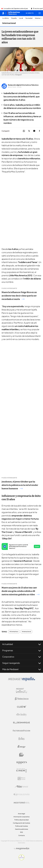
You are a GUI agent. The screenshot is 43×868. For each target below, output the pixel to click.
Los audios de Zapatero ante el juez (16, 9)
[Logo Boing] (22, 739)
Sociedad (29, 18)
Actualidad (21, 644)
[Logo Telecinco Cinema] (22, 771)
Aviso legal (21, 814)
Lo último (6, 18)
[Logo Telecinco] (22, 699)
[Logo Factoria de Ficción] (22, 731)
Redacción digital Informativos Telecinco (23, 85)
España (14, 18)
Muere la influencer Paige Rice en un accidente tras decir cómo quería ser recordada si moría (19, 296)
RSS (22, 832)
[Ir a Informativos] (14, 13)
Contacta (21, 835)
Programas (21, 650)
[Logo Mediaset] (22, 680)
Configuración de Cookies (21, 823)
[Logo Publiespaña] (22, 795)
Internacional (26, 632)
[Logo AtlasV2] (21, 786)
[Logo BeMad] (22, 755)
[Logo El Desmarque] (21, 723)
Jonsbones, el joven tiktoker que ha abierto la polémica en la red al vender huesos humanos (20, 485)
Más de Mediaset (21, 669)
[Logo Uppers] (22, 763)
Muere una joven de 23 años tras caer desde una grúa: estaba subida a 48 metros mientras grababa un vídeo (20, 591)
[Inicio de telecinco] (3, 13)
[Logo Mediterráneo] (22, 803)
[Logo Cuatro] (22, 707)
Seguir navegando (21, 663)
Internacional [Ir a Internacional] (9, 23)
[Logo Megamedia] (23, 848)
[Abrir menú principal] (40, 13)
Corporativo (21, 657)
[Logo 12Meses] (21, 778)
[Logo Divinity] (22, 715)
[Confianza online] (21, 859)
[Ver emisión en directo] (30, 13)
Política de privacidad (21, 820)
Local (21, 18)
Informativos (14, 632)
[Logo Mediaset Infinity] (22, 691)
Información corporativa (21, 817)
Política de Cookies (22, 826)
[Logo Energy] (22, 747)
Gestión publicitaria (21, 829)
